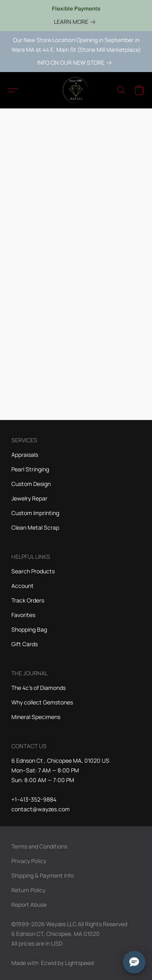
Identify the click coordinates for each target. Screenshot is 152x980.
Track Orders (28, 600)
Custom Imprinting (35, 513)
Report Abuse (29, 905)
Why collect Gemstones (42, 702)
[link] (76, 22)
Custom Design (31, 484)
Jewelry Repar (29, 498)
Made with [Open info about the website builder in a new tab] (52, 963)
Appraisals (25, 455)
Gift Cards (25, 644)
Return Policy (28, 890)
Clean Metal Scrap (35, 527)
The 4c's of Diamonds (39, 688)
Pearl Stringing (30, 469)
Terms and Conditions (39, 846)
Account (22, 586)
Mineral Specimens (36, 717)
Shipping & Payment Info (43, 875)
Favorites (23, 615)
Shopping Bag (29, 629)
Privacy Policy (29, 861)
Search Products (33, 571)
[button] (76, 90)
